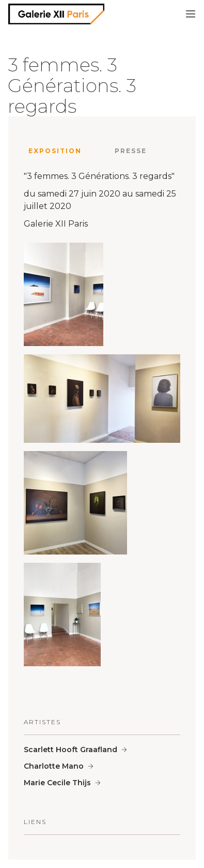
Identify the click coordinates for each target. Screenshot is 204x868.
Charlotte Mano (54, 766)
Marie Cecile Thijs (57, 783)
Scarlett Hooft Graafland (70, 750)
